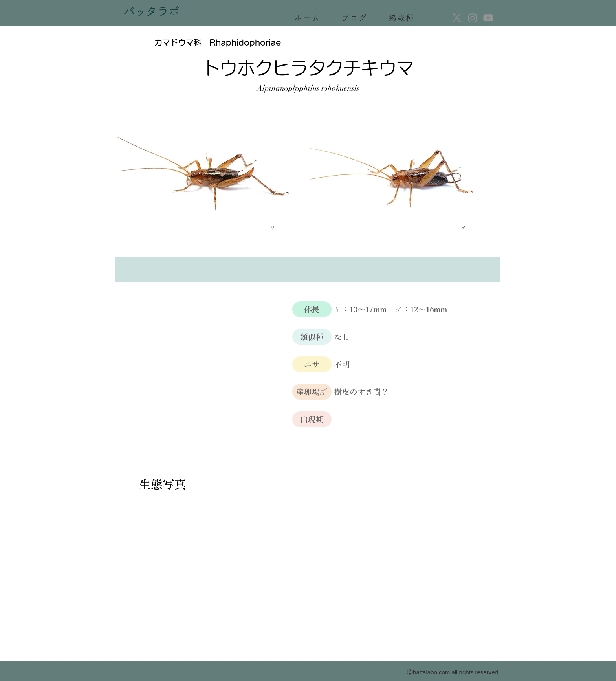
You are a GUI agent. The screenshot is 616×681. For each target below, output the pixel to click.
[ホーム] (308, 18)
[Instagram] (473, 18)
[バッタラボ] (152, 13)
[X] (457, 18)
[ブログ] (355, 18)
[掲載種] (402, 18)
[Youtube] (488, 18)
